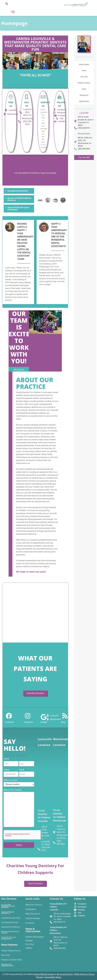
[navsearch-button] (7, 4)
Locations (30, 923)
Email (22, 770)
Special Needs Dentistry (8, 913)
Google (44, 722)
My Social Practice (65, 974)
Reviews (29, 941)
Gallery (29, 948)
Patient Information (35, 937)
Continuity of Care (10, 922)
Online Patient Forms (84, 67)
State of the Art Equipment (9, 938)
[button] (19, 191)
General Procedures (11, 927)
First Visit (84, 77)
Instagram (28, 722)
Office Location (11, 780)
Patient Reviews (33, 918)
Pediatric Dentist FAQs (84, 86)
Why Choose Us (33, 914)
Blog (63, 722)
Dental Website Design (44, 974)
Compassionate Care (11, 918)
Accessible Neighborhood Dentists (8, 906)
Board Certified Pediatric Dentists (19, 199)
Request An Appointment (84, 98)
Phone (7, 770)
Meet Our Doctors (34, 905)
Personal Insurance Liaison (10, 932)
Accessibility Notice (53, 977)
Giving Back (31, 909)
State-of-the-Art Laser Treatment (18, 208)
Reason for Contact (13, 790)
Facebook (9, 722)
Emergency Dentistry (18, 191)
